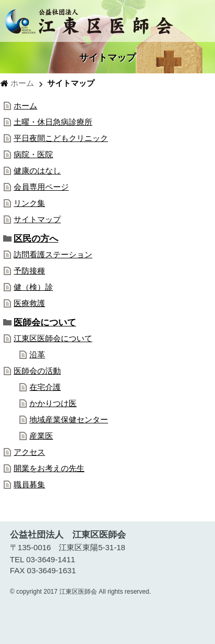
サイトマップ (37, 219)
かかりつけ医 (53, 403)
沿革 (37, 354)
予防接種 (29, 271)
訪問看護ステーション (53, 254)
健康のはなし (37, 171)
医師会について (45, 322)
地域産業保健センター (69, 419)
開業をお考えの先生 (49, 468)
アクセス (29, 452)
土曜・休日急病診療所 (53, 122)
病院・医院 (33, 154)
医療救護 (29, 303)
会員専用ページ (41, 187)
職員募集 (29, 484)
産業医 (41, 436)
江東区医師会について (53, 338)
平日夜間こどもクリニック (61, 138)
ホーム (22, 83)
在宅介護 (45, 387)
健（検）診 (33, 287)
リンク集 (29, 203)
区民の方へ (36, 238)
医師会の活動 (37, 371)
